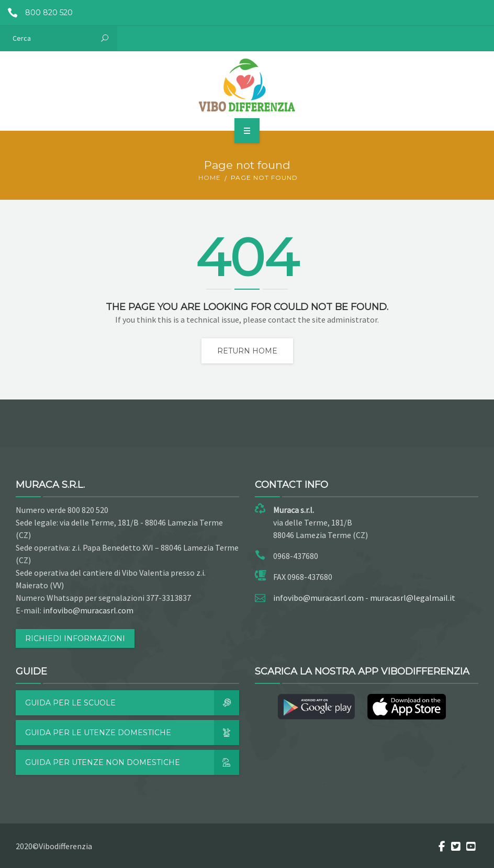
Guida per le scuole (132, 703)
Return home (247, 351)
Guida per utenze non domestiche (132, 762)
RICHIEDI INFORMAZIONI (75, 638)
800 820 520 (36, 13)
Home (210, 178)
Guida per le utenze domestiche (132, 733)
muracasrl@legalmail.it (413, 598)
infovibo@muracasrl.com (88, 610)
